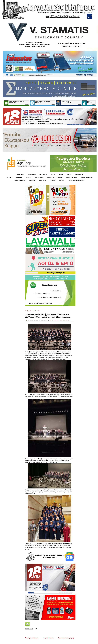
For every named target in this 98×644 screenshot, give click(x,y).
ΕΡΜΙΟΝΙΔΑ (43, 180)
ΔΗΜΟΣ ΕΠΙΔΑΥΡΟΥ (72, 178)
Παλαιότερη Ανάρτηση (66, 638)
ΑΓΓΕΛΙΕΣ (9, 178)
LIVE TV (53, 174)
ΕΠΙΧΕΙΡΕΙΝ (32, 180)
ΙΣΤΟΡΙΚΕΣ (52, 180)
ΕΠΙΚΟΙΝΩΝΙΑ (79, 174)
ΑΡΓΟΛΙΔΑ (29, 178)
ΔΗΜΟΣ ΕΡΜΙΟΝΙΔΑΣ (87, 178)
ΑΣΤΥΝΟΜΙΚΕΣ (39, 178)
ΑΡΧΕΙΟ (61, 174)
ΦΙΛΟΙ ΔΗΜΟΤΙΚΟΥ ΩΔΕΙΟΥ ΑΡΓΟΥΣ (62, 320)
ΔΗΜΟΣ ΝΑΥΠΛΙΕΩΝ (20, 180)
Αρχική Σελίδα (20, 174)
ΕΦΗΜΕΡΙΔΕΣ (32, 174)
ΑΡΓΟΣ (51, 320)
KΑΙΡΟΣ (69, 174)
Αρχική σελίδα (48, 638)
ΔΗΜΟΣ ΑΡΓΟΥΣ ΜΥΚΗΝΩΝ (55, 178)
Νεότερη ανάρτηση (32, 638)
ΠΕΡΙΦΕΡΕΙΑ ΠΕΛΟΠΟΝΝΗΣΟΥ (77, 180)
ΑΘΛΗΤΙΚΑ (19, 178)
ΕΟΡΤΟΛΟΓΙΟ (43, 174)
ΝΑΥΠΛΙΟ (62, 180)
